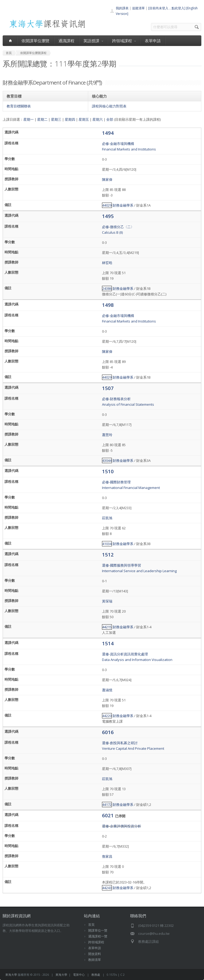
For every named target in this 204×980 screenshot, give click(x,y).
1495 (108, 216)
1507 (108, 388)
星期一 (29, 119)
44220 (107, 716)
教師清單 (95, 960)
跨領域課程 (124, 41)
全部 (110, 119)
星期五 (84, 119)
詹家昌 (107, 856)
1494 (108, 133)
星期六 (98, 119)
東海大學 (11, 975)
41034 (107, 544)
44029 (107, 205)
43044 (107, 460)
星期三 (56, 119)
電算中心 (79, 975)
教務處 (96, 975)
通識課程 (66, 41)
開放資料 (95, 954)
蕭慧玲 (107, 435)
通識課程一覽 (98, 936)
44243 (107, 888)
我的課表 (122, 8)
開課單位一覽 (98, 930)
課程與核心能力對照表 (109, 106)
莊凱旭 (107, 518)
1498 (108, 305)
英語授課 (93, 41)
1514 (108, 643)
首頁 (91, 925)
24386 (107, 288)
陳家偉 (107, 179)
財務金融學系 (123, 205)
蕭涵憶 (107, 690)
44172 (107, 805)
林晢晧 (107, 263)
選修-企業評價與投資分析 (122, 826)
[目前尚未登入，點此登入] (167, 8)
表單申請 (153, 41)
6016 (108, 732)
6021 (109, 815)
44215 (107, 627)
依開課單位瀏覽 (35, 41)
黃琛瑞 (107, 601)
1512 (108, 554)
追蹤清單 (138, 8)
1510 (108, 471)
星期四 (70, 119)
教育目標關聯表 (19, 106)
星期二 (42, 119)
